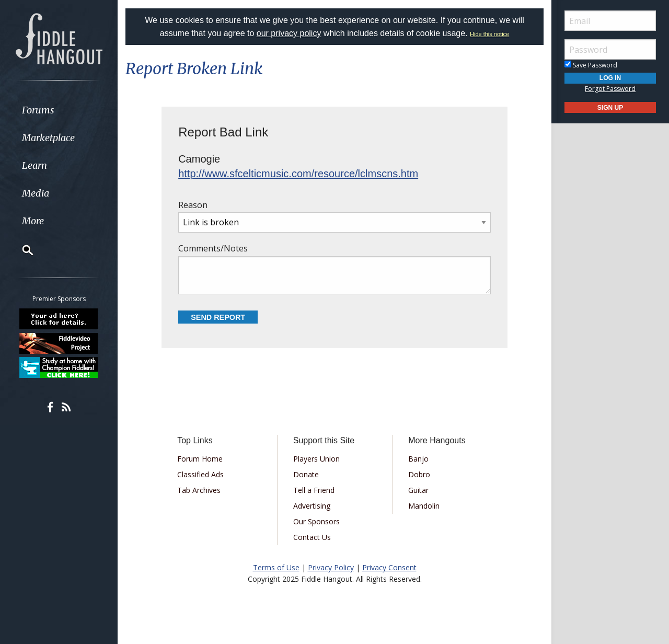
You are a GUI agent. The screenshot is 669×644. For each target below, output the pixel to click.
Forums (38, 110)
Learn (34, 165)
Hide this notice (489, 34)
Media (36, 193)
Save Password (591, 65)
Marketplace (48, 138)
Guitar (418, 490)
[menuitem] (59, 110)
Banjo (418, 459)
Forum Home (200, 459)
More (33, 221)
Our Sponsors (316, 521)
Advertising (312, 506)
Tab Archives (199, 490)
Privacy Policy (331, 567)
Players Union (316, 459)
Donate (306, 474)
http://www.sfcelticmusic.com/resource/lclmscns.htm (298, 174)
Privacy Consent (389, 567)
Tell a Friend (314, 490)
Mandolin (424, 506)
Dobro (419, 474)
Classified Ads (200, 474)
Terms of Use (276, 567)
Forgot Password (610, 89)
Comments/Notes (334, 268)
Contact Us (312, 537)
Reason (334, 216)
